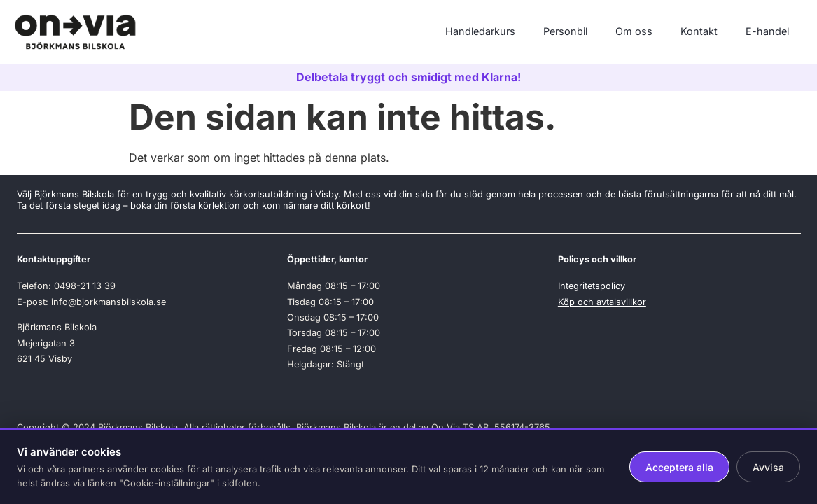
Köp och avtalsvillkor (602, 302)
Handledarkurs (480, 31)
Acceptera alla (679, 467)
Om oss (634, 31)
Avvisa (768, 467)
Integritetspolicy (592, 286)
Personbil (565, 31)
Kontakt (699, 31)
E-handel (767, 31)
